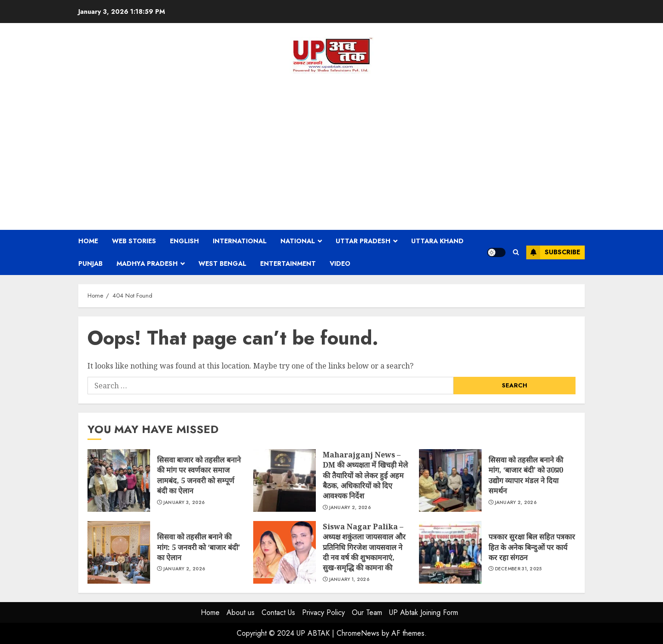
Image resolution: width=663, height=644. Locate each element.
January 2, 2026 (350, 508)
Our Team (367, 612)
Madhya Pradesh (147, 263)
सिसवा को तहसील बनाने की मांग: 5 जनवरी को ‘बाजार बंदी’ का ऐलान (119, 552)
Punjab (90, 263)
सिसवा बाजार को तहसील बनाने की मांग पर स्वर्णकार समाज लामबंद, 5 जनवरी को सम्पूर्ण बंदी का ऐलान (119, 480)
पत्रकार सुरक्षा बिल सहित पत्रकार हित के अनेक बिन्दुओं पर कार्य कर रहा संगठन (450, 552)
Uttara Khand (437, 241)
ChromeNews (358, 633)
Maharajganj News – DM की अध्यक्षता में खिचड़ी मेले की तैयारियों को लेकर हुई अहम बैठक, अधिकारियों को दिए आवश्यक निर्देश (285, 480)
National (298, 241)
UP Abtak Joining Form (424, 612)
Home (88, 241)
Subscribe (553, 252)
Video (340, 263)
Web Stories (134, 241)
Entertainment (288, 263)
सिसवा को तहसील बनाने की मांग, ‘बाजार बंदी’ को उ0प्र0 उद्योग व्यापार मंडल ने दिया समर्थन (450, 480)
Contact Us (278, 612)
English (184, 241)
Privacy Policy (323, 612)
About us (241, 612)
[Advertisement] (331, 152)
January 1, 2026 (349, 580)
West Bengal (222, 263)
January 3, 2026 (184, 503)
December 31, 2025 (518, 569)
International (240, 241)
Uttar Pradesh (363, 241)
